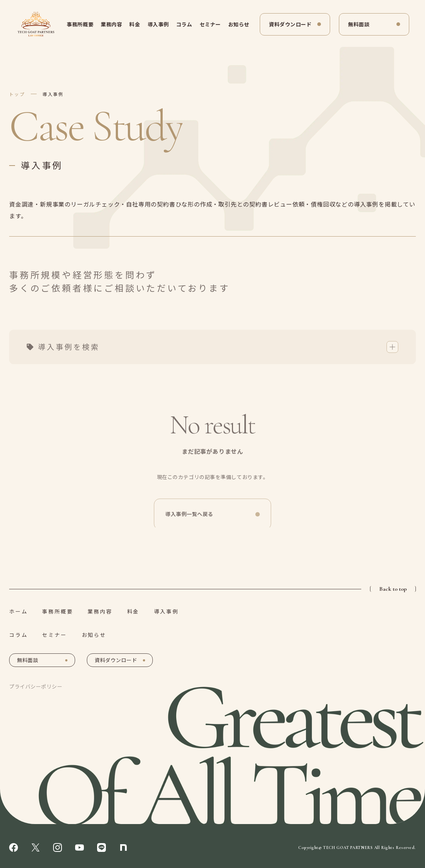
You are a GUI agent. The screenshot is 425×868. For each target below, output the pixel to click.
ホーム (18, 611)
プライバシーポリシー (36, 686)
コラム (184, 24)
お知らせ (239, 24)
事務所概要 (80, 24)
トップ (17, 94)
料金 (135, 24)
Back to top (393, 589)
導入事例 (158, 24)
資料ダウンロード (290, 24)
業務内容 (111, 24)
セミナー (210, 24)
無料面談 (359, 24)
